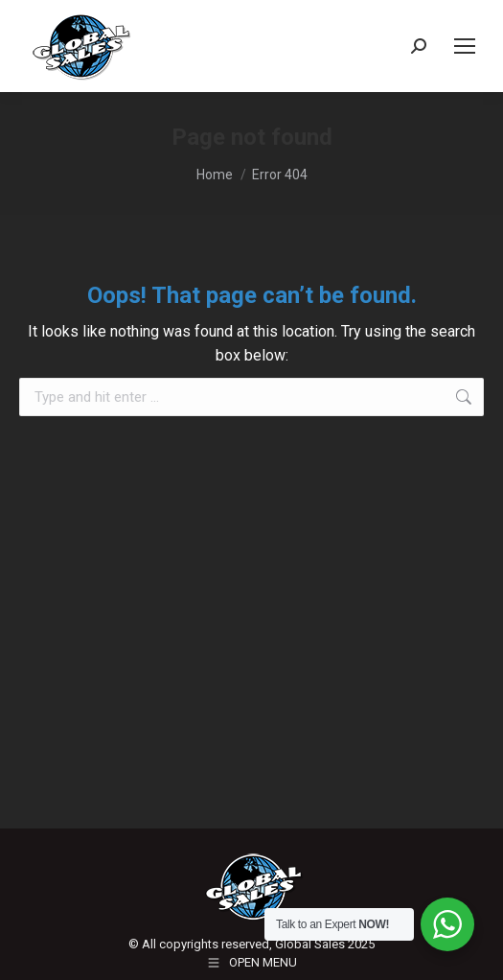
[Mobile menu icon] (465, 46)
